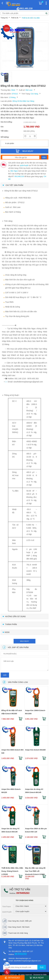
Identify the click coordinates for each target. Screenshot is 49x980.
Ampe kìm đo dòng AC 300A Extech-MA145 (34, 791)
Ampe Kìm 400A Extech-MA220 (11, 791)
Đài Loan (29, 90)
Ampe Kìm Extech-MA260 (35, 750)
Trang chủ (4, 18)
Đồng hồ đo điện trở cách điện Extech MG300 (12, 712)
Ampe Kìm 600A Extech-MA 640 (12, 751)
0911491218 (19, 176)
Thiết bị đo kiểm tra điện (31, 18)
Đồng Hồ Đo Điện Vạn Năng (23, 101)
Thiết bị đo (15, 18)
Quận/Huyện (7, 912)
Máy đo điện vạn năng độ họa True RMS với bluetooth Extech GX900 (35, 870)
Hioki (13, 90)
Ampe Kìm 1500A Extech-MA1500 (35, 712)
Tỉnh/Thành (7, 907)
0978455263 (23, 893)
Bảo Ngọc (14, 171)
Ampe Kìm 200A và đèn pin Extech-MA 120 (36, 830)
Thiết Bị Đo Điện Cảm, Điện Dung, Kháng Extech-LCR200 (12, 870)
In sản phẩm (10, 143)
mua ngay (25, 641)
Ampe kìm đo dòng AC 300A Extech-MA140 (11, 830)
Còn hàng (34, 94)
